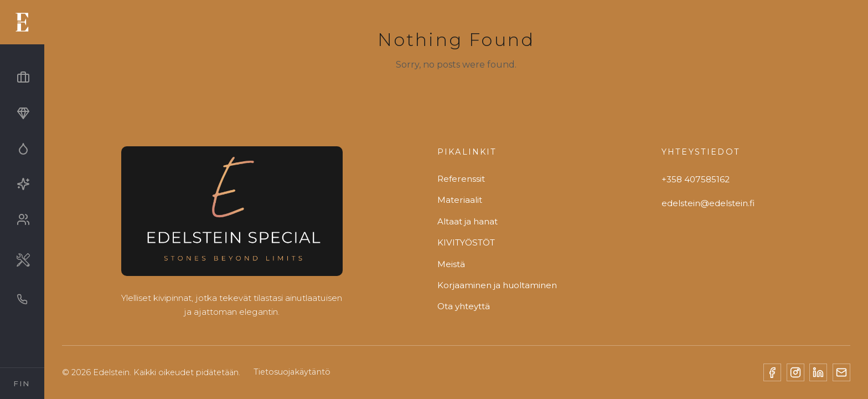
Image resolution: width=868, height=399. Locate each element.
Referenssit (461, 179)
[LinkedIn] (818, 372)
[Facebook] (772, 372)
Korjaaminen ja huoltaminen (497, 285)
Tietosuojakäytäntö (292, 372)
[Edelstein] (232, 215)
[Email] (841, 372)
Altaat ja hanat (467, 221)
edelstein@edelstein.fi (708, 203)
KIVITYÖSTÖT (466, 242)
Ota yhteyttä (464, 306)
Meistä (451, 264)
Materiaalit (460, 200)
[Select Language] (22, 383)
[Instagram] (795, 372)
